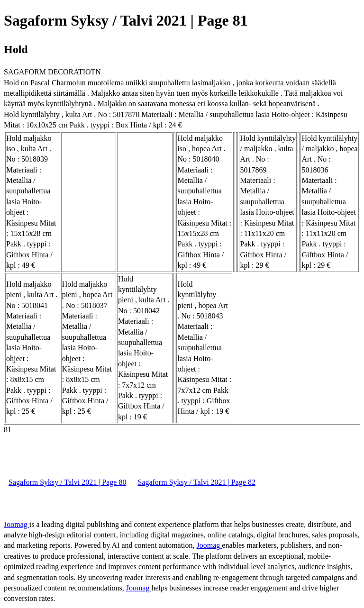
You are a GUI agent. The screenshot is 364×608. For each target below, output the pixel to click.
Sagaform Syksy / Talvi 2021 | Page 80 (67, 482)
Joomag (17, 524)
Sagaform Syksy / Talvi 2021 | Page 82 (196, 482)
